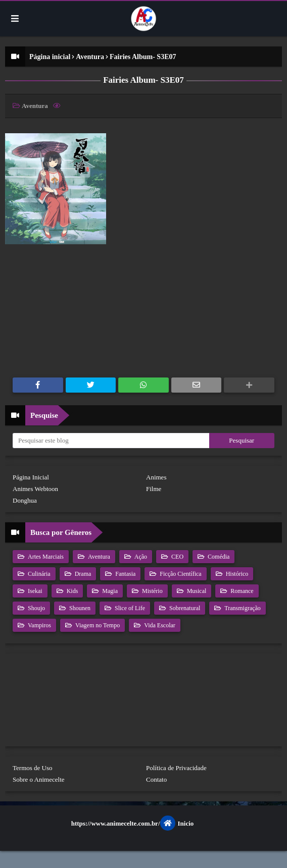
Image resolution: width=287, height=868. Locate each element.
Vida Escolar (159, 625)
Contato (156, 779)
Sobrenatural (184, 608)
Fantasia (125, 574)
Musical (196, 591)
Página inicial (50, 57)
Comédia (218, 557)
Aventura (90, 57)
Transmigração (242, 608)
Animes (156, 477)
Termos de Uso (33, 768)
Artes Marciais (45, 557)
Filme (154, 489)
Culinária (38, 574)
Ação (140, 557)
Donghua (25, 500)
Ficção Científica (180, 574)
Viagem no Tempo (97, 625)
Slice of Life (129, 608)
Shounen (79, 608)
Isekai (34, 591)
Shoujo (36, 608)
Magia (109, 591)
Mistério (152, 591)
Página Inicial (31, 477)
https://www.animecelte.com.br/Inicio (133, 823)
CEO (177, 557)
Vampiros (39, 625)
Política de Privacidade (176, 768)
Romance (241, 591)
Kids (72, 591)
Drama (82, 574)
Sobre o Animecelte (39, 779)
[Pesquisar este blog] (111, 441)
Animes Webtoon (35, 489)
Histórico (236, 574)
